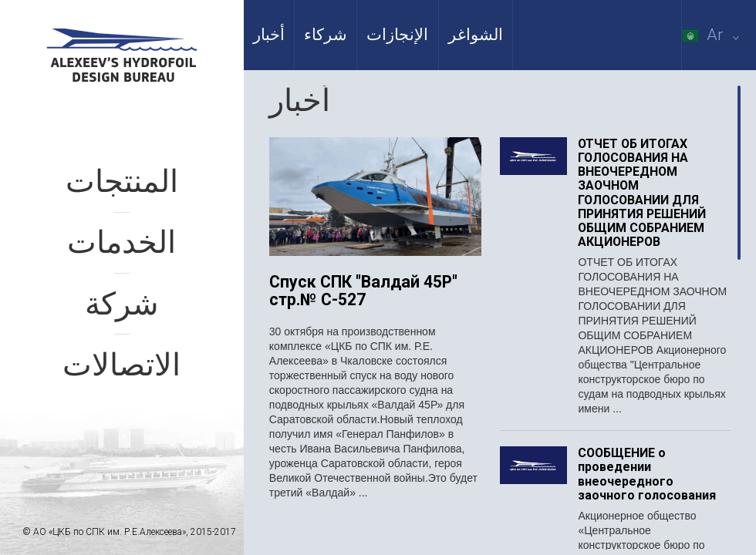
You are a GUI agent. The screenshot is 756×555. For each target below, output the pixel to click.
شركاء (326, 35)
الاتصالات (121, 365)
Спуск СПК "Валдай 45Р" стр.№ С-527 (363, 291)
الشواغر (476, 35)
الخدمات (121, 242)
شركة (122, 304)
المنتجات (122, 182)
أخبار (269, 35)
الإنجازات (397, 35)
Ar (714, 35)
